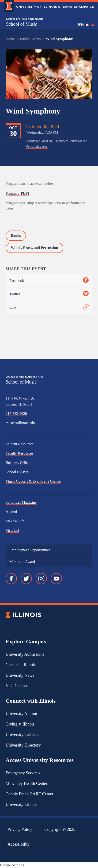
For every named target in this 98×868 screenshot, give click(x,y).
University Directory (23, 745)
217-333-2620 (16, 414)
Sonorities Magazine (21, 502)
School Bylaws (17, 472)
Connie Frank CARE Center (29, 794)
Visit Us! (12, 530)
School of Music (22, 24)
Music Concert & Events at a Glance (33, 481)
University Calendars (23, 735)
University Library (21, 804)
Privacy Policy (20, 829)
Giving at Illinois (20, 724)
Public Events (30, 39)
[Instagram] (41, 579)
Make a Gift (15, 521)
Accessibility (19, 844)
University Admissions (25, 654)
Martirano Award (22, 562)
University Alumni (21, 714)
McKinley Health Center (26, 783)
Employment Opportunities (30, 550)
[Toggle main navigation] (86, 24)
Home (10, 39)
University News (20, 675)
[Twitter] (26, 579)
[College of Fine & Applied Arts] (25, 19)
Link (49, 308)
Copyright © (60, 829)
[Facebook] (11, 579)
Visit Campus (17, 686)
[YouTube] (56, 579)
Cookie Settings (12, 865)
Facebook (49, 281)
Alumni (11, 512)
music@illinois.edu (20, 423)
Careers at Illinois (21, 665)
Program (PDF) (17, 193)
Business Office (17, 463)
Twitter (49, 294)
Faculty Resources (19, 453)
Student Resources (20, 444)
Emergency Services (23, 773)
